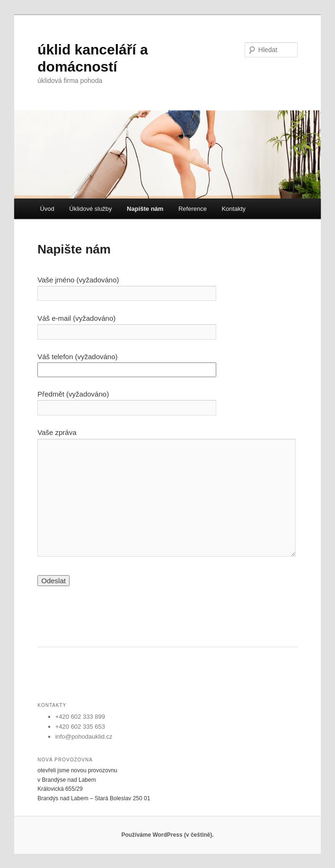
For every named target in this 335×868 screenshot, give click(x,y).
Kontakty (234, 209)
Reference (193, 209)
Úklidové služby (90, 209)
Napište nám (145, 209)
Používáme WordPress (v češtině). (167, 835)
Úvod (47, 209)
